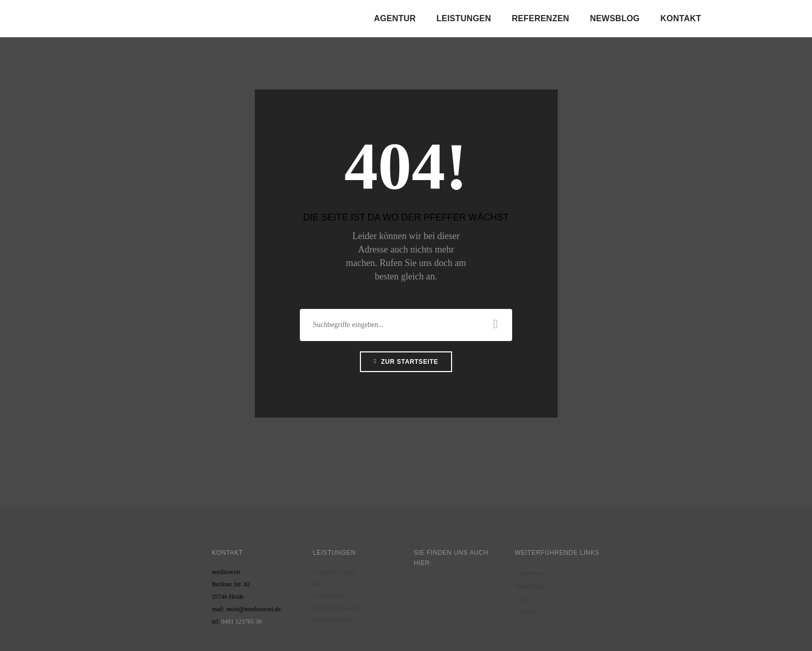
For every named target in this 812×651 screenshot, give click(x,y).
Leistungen (464, 18)
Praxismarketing (333, 620)
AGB (521, 599)
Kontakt (681, 18)
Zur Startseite (406, 362)
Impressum (528, 573)
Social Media (329, 596)
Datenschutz (530, 586)
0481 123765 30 (241, 622)
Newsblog (615, 18)
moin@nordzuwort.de (253, 609)
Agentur (395, 18)
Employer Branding (337, 608)
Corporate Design (335, 572)
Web (318, 584)
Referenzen (540, 18)
